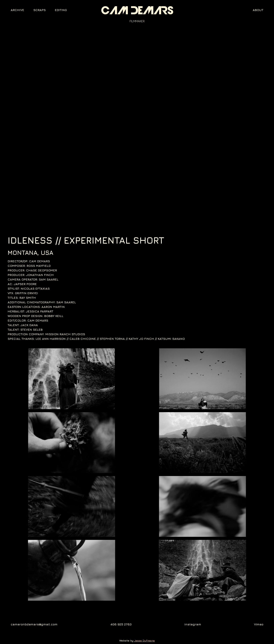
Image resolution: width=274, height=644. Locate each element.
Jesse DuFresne (144, 641)
